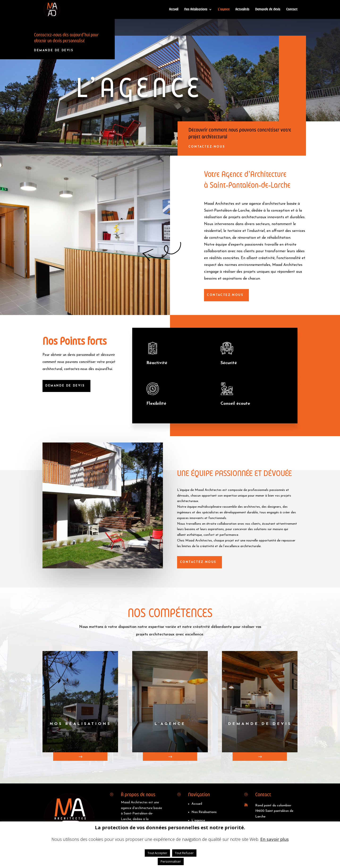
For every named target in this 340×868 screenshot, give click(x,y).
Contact (292, 9)
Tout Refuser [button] (184, 853)
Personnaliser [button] (171, 861)
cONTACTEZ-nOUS (209, 147)
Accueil (174, 9)
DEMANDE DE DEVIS (53, 51)
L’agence (224, 9)
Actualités (242, 9)
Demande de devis (268, 9)
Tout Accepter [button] (157, 853)
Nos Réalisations (196, 9)
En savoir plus (274, 839)
